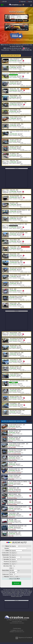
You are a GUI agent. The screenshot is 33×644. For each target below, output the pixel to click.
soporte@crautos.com (19, 632)
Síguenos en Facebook (25, 637)
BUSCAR (16, 583)
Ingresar (29, 2)
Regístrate (22, 2)
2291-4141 (4, 2)
